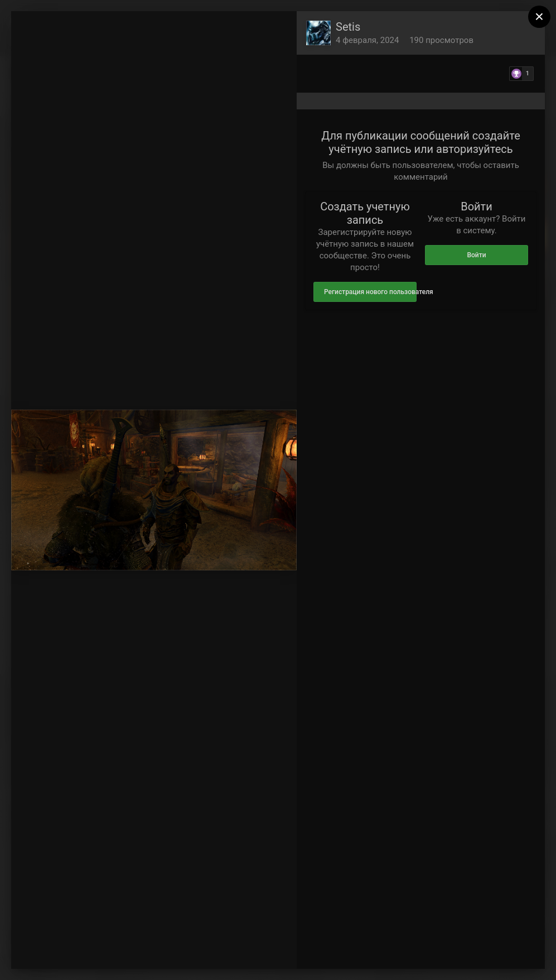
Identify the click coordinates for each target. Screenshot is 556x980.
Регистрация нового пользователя (370, 292)
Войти (476, 255)
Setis (348, 27)
